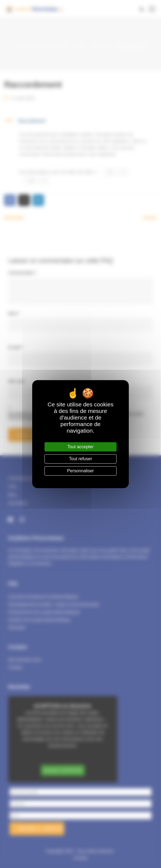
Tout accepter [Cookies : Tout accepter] (80, 447)
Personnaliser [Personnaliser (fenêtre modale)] (80, 471)
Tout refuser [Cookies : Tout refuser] (80, 459)
